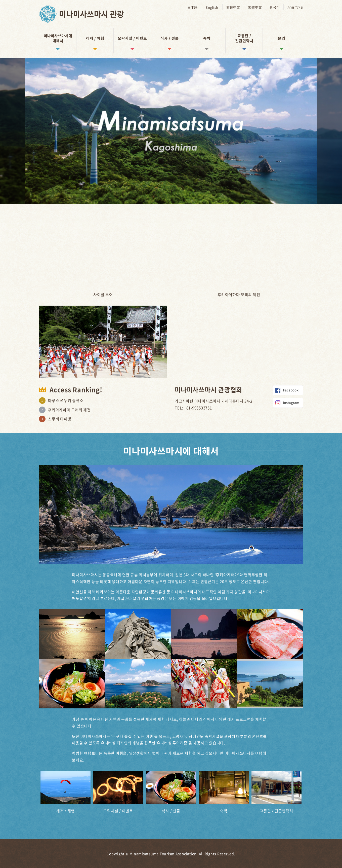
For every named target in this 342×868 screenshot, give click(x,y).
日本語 (194, 7)
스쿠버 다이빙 (60, 419)
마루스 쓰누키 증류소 (66, 401)
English (213, 7)
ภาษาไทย (295, 7)
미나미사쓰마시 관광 (93, 14)
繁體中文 (256, 7)
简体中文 (234, 7)
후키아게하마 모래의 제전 (69, 410)
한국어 (275, 7)
